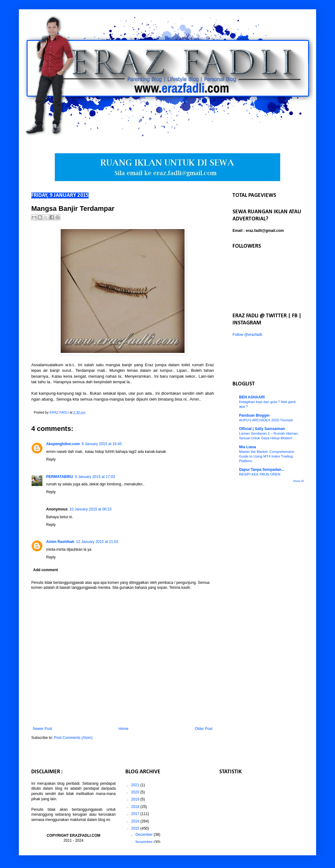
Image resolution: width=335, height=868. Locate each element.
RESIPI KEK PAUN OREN (260, 474)
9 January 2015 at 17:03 (95, 477)
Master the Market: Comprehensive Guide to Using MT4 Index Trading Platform (267, 456)
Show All (298, 481)
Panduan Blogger (254, 415)
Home (124, 729)
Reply (51, 459)
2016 (136, 821)
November (145, 842)
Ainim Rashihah (60, 542)
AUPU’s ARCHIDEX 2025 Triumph (266, 420)
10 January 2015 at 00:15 (90, 509)
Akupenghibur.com (63, 444)
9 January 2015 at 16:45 (102, 444)
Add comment (46, 570)
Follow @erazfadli (247, 335)
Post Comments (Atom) (73, 738)
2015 (136, 828)
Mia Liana (248, 447)
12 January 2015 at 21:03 (97, 542)
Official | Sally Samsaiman (262, 429)
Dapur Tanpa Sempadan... (262, 470)
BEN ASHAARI (252, 397)
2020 (136, 792)
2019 (136, 799)
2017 (136, 814)
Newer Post (42, 729)
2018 (136, 807)
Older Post (204, 729)
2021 (136, 785)
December (145, 835)
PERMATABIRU (60, 477)
